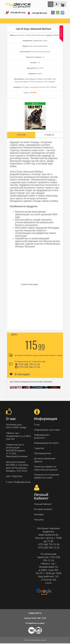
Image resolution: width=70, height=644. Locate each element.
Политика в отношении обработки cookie (47, 477)
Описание (21, 135)
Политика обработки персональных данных (46, 468)
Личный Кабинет (43, 504)
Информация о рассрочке (42, 436)
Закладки (39, 515)
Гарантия (39, 448)
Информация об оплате (46, 443)
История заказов (43, 510)
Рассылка (39, 520)
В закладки (20, 374)
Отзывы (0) (49, 135)
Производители (42, 454)
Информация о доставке (47, 430)
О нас (37, 425)
